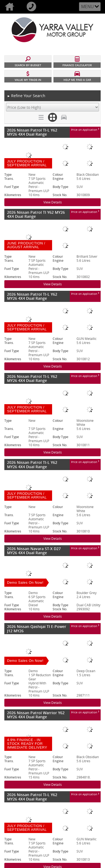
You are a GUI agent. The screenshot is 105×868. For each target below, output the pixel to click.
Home (11, 7)
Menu (87, 7)
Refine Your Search (26, 96)
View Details (53, 202)
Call (33, 7)
